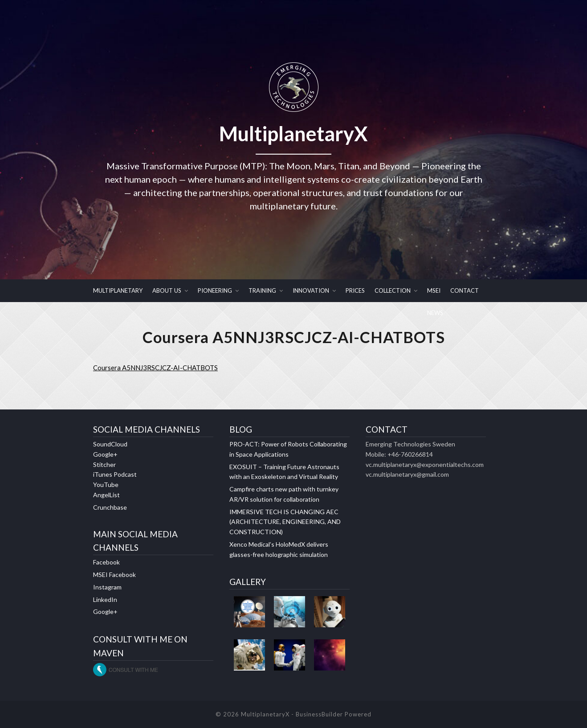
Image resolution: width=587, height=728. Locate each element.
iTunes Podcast (115, 475)
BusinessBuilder (319, 714)
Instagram (107, 587)
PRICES (355, 290)
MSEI (434, 290)
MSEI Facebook (114, 575)
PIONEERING (215, 290)
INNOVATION (311, 290)
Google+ (105, 455)
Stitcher (104, 464)
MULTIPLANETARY (118, 290)
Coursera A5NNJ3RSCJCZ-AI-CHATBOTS (155, 368)
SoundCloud (110, 444)
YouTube (106, 485)
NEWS (435, 313)
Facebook (106, 562)
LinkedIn (105, 599)
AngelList (106, 495)
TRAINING (262, 290)
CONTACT (465, 290)
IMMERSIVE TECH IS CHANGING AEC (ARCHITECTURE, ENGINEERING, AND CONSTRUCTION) (285, 522)
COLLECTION (393, 290)
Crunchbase (110, 507)
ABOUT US (167, 290)
